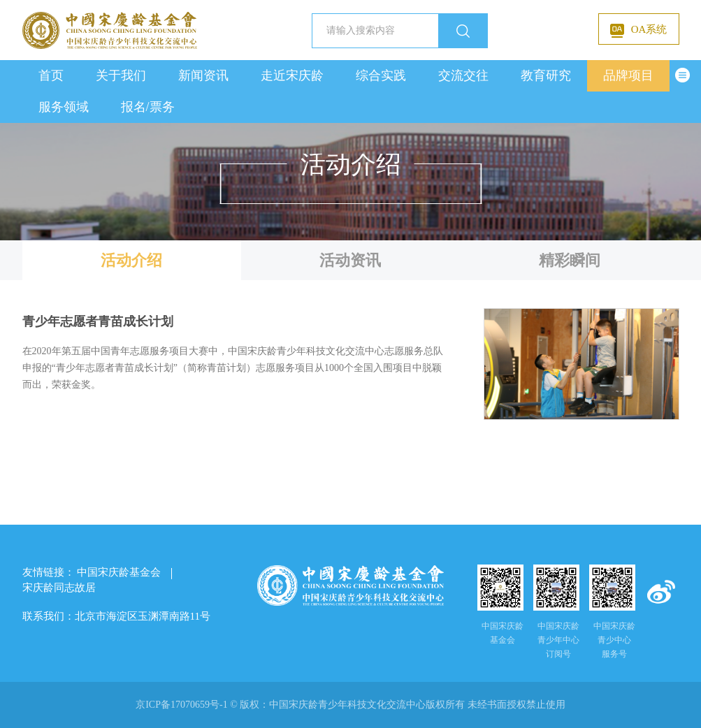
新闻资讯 (203, 75)
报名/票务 (148, 107)
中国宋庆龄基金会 (119, 572)
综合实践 (381, 75)
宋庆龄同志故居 (59, 588)
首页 (51, 75)
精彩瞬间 (570, 260)
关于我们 (121, 75)
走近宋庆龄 (292, 75)
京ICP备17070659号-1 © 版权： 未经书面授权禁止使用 (350, 705)
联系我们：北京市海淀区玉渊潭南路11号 (116, 616)
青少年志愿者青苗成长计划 (98, 322)
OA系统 (639, 31)
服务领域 (64, 107)
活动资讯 (350, 260)
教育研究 (546, 75)
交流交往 (463, 75)
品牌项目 (628, 75)
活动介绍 (131, 260)
